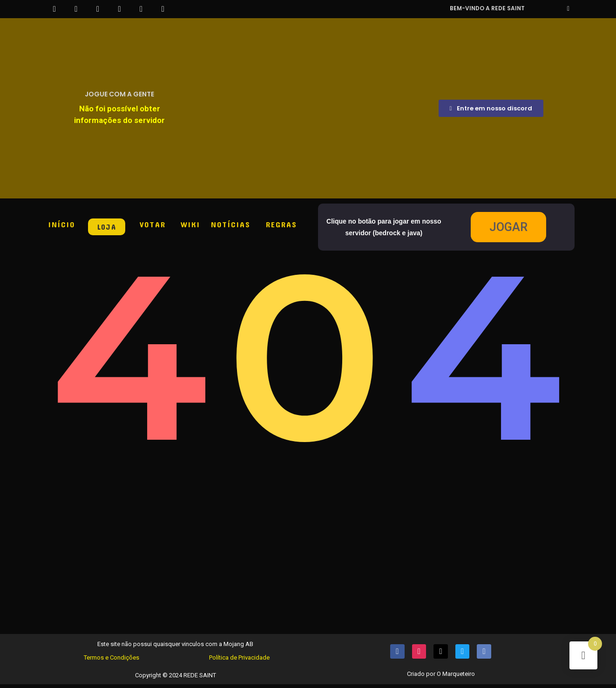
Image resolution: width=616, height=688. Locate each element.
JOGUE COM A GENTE (119, 94)
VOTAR (153, 224)
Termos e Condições (112, 661)
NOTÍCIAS (231, 224)
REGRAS (281, 224)
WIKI (190, 224)
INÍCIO (62, 224)
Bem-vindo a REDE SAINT (487, 8)
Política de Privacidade (239, 661)
